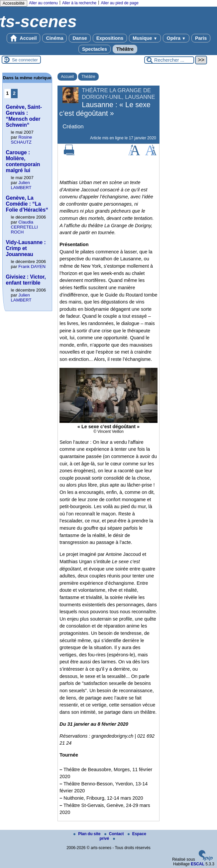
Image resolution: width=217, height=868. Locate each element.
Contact (115, 834)
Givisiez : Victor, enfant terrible (26, 280)
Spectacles (95, 49)
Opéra (176, 38)
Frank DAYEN (32, 267)
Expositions (110, 38)
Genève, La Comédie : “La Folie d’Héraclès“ (27, 204)
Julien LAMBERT (21, 185)
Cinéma (54, 38)
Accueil (24, 38)
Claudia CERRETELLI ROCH (24, 227)
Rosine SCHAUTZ (22, 140)
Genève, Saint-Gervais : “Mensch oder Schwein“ (24, 116)
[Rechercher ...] (169, 60)
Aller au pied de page (119, 3)
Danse (80, 38)
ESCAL (198, 864)
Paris (201, 38)
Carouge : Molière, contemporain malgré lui (23, 161)
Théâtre (125, 49)
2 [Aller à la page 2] (14, 93)
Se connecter (25, 60)
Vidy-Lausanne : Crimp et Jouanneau (26, 248)
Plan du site (88, 834)
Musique (145, 38)
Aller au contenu (43, 3)
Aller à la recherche (79, 3)
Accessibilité (14, 3)
